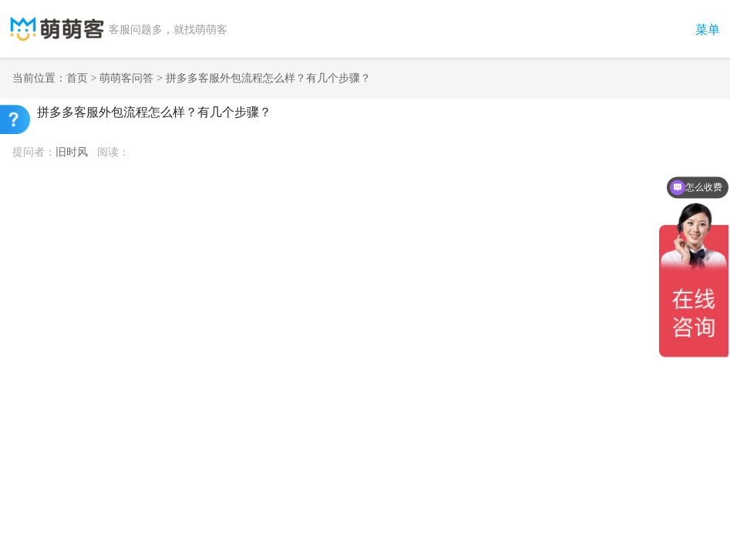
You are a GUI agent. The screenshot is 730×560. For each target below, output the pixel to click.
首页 (77, 78)
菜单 (708, 30)
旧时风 (72, 152)
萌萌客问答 (126, 78)
